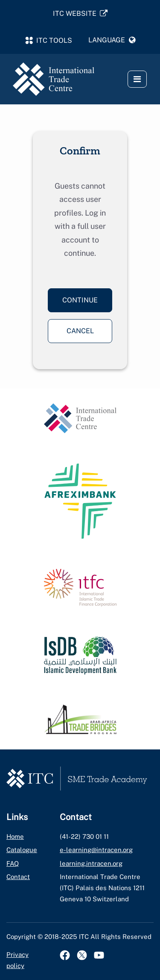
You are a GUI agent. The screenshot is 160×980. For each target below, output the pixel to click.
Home (15, 836)
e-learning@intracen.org (96, 850)
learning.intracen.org (91, 863)
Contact (18, 877)
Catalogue (22, 850)
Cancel (80, 331)
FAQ (13, 863)
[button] (112, 40)
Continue (80, 300)
